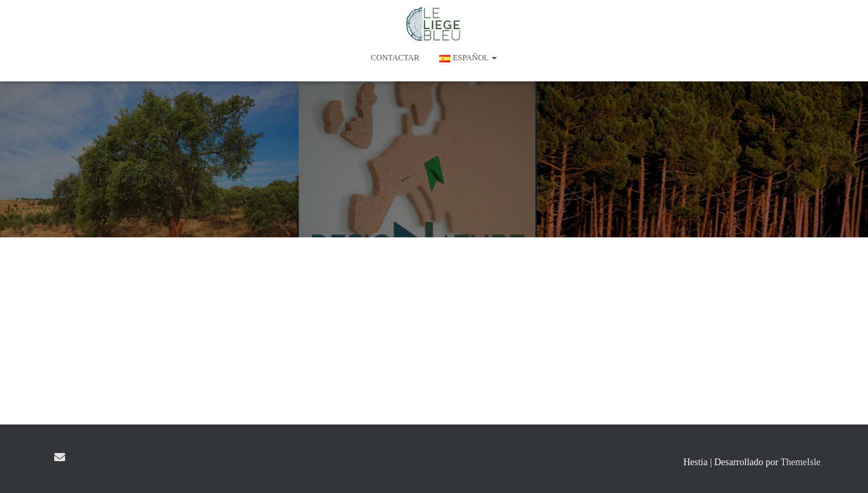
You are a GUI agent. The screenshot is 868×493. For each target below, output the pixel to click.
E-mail (60, 457)
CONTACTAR (395, 58)
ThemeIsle (801, 462)
